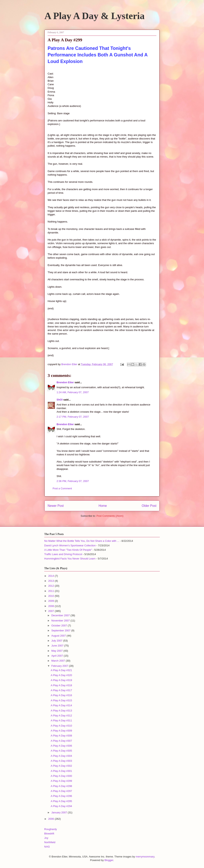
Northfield (50, 842)
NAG (47, 847)
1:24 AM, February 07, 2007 (73, 392)
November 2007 (61, 621)
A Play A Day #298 (61, 786)
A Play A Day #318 (61, 685)
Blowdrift (49, 834)
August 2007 (59, 636)
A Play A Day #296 (61, 796)
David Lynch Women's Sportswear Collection (70, 545)
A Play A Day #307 (61, 741)
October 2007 (60, 626)
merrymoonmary (145, 857)
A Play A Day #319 (61, 680)
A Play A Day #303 (61, 761)
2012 (51, 586)
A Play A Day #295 (61, 801)
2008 (51, 606)
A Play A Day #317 (61, 690)
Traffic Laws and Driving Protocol (63, 554)
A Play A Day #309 (61, 731)
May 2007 (57, 651)
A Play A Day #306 (61, 746)
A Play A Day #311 (61, 720)
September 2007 (61, 630)
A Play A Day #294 (61, 806)
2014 (51, 576)
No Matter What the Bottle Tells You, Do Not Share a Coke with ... (82, 541)
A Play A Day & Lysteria (95, 16)
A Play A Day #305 (61, 751)
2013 (51, 581)
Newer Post (56, 506)
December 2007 (61, 615)
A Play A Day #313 (61, 711)
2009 (51, 601)
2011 (51, 591)
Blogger (109, 860)
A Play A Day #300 (61, 776)
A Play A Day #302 (61, 766)
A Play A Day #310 (61, 726)
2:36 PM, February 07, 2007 (73, 481)
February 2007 (60, 666)
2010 (51, 596)
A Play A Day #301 (61, 771)
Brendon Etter (65, 382)
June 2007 (58, 646)
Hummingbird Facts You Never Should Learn (70, 559)
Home (103, 506)
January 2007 (60, 812)
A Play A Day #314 (61, 705)
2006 (51, 819)
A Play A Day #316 (61, 695)
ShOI (60, 400)
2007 (51, 611)
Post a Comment (62, 488)
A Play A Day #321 (61, 670)
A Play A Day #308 (61, 736)
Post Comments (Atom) (110, 516)
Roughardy (51, 829)
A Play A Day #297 (61, 791)
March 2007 (59, 661)
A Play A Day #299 (61, 781)
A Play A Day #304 (61, 756)
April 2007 (58, 656)
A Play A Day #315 (61, 700)
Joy (46, 838)
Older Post (149, 506)
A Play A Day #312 (61, 716)
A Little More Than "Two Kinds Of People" (68, 550)
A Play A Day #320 (61, 675)
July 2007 (57, 641)
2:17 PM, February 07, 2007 (73, 417)
